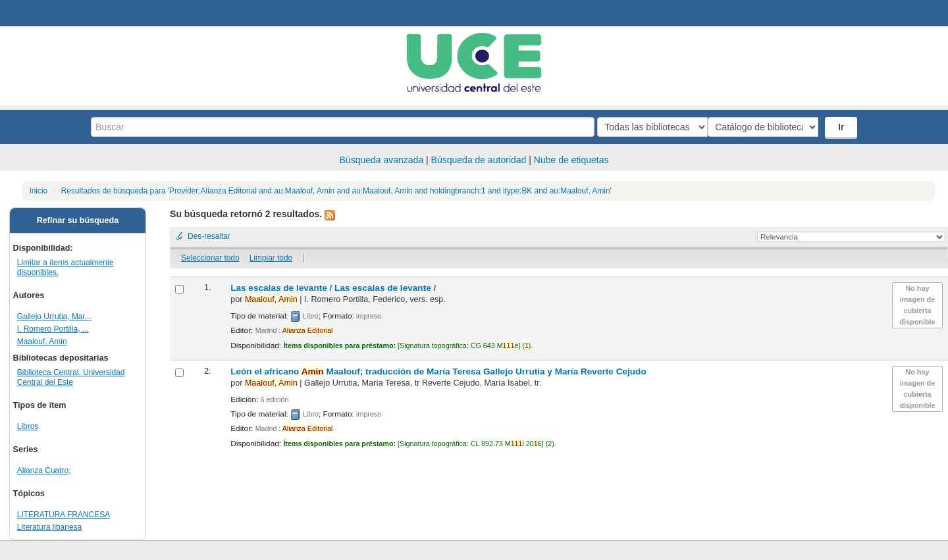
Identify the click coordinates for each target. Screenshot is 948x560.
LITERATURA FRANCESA (64, 515)
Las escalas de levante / (333, 288)
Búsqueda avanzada (382, 160)
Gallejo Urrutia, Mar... (54, 317)
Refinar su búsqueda (78, 220)
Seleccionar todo (210, 258)
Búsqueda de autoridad (479, 160)
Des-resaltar (209, 236)
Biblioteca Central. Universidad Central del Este (71, 377)
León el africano (438, 371)
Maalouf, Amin (42, 342)
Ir (842, 127)
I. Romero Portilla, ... (53, 329)
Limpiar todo (271, 258)
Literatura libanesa (49, 527)
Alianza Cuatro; (44, 471)
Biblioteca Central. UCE (46, 13)
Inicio (38, 191)
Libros (28, 426)
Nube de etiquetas (571, 160)
